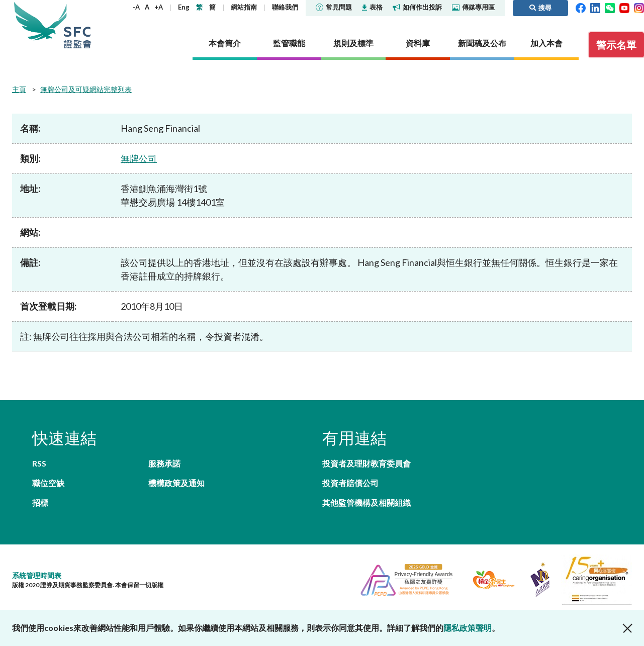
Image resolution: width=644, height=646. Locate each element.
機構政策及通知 (176, 483)
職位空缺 (48, 483)
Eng (184, 7)
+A (159, 7)
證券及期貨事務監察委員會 (77, 25)
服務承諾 (164, 463)
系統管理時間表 (37, 575)
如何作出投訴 (417, 7)
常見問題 (334, 7)
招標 (40, 502)
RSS (39, 463)
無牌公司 (139, 158)
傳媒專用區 (473, 7)
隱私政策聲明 (468, 628)
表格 (372, 7)
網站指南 (244, 7)
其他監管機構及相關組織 (366, 502)
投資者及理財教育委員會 (366, 463)
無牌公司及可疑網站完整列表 (86, 89)
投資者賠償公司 (350, 483)
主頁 (19, 89)
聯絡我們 (285, 7)
